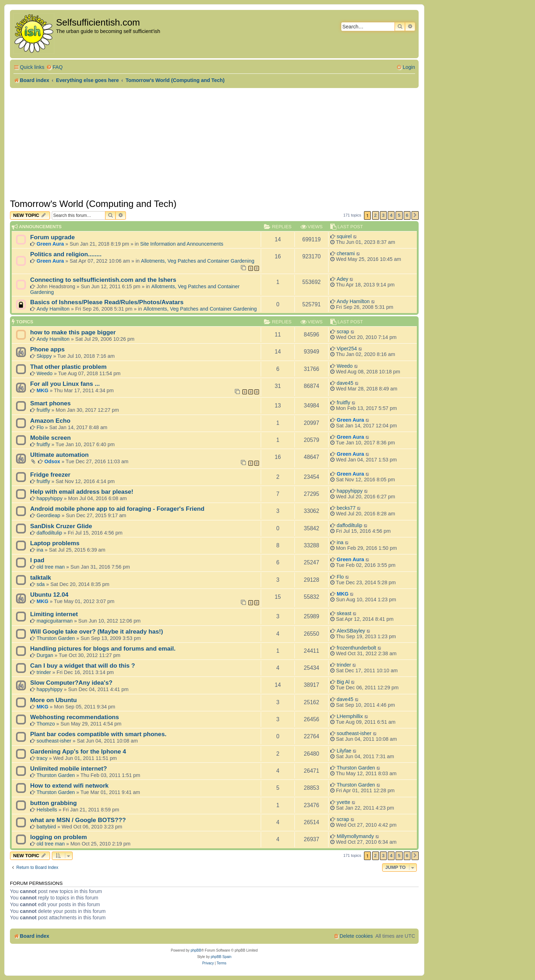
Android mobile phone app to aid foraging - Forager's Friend (117, 509)
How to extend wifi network (69, 785)
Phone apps (47, 349)
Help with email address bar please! (82, 492)
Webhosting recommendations (75, 717)
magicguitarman (55, 621)
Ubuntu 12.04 (49, 595)
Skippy (44, 356)
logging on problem (59, 837)
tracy (42, 758)
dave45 (345, 383)
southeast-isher (54, 741)
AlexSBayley (351, 631)
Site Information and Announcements (182, 244)
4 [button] (391, 215)
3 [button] (383, 215)
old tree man (51, 567)
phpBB (196, 950)
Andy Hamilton (53, 309)
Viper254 (347, 349)
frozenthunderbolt (356, 648)
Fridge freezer (50, 475)
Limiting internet (54, 614)
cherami (346, 253)
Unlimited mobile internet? (68, 768)
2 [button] (376, 215)
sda (41, 584)
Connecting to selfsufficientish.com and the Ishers (103, 280)
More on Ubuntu (54, 700)
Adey (343, 279)
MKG (42, 390)
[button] (415, 215)
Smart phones (50, 403)
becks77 (346, 508)
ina (40, 550)
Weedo (45, 373)
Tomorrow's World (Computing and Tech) (93, 204)
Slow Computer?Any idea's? (71, 683)
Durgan (45, 655)
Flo (40, 427)
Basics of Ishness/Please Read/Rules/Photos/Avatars (107, 302)
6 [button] (407, 215)
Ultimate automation (59, 455)
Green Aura (50, 244)
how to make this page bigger (73, 332)
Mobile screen (50, 438)
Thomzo (46, 724)
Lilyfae (344, 751)
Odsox (52, 461)
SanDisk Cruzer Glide (61, 526)
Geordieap (48, 515)
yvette (343, 802)
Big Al (343, 682)
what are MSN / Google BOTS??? (78, 820)
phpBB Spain (221, 957)
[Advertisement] (214, 141)
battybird (46, 827)
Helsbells (47, 810)
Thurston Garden (56, 638)
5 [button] (399, 215)
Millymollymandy (355, 836)
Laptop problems (55, 543)
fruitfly (43, 410)
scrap (343, 332)
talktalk (41, 577)
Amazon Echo (50, 421)
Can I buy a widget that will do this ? (82, 666)
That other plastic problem (68, 367)
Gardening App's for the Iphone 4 (78, 751)
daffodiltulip (49, 533)
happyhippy (49, 498)
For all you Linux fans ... (65, 384)
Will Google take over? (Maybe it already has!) (97, 631)
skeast (344, 613)
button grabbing (54, 803)
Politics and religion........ (66, 254)
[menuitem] (54, 67)
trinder (44, 672)
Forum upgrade (53, 237)
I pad (37, 560)
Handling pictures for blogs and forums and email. (103, 648)
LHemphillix (350, 716)
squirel (344, 236)
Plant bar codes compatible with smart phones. (98, 734)
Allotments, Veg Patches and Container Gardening (198, 261)
